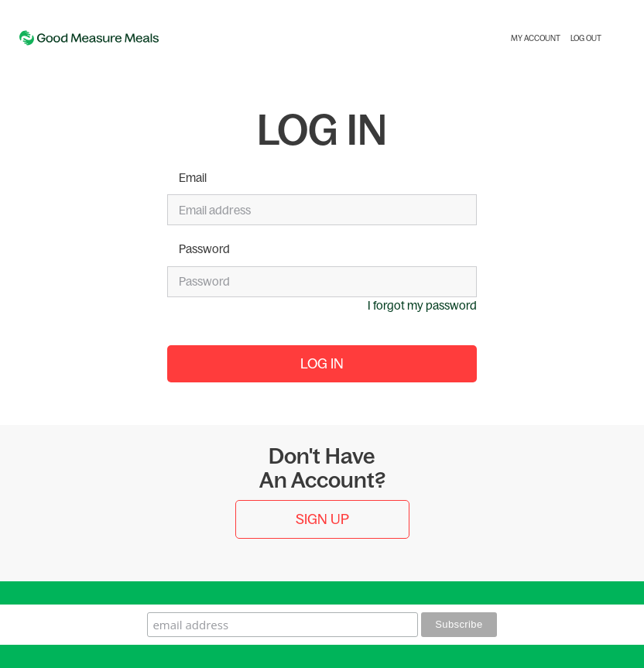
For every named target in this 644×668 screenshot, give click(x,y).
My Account (536, 38)
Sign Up (322, 519)
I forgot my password (422, 305)
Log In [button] (322, 364)
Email (193, 178)
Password (204, 249)
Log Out (586, 38)
